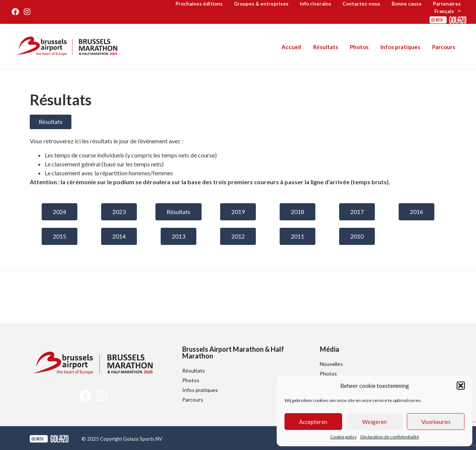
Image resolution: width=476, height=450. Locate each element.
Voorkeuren (436, 422)
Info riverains (316, 4)
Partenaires (447, 4)
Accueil (291, 47)
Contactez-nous (361, 4)
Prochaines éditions (199, 4)
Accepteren (313, 422)
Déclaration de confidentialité (390, 437)
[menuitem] (448, 11)
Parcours (444, 47)
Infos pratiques (400, 47)
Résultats (326, 47)
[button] (461, 386)
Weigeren (374, 422)
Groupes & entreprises (261, 4)
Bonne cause (407, 4)
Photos (359, 47)
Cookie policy (343, 437)
